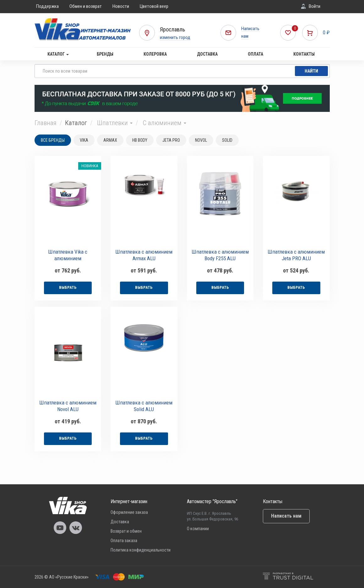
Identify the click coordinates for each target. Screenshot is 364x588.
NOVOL (201, 140)
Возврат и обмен (126, 531)
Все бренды (53, 140)
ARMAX (110, 140)
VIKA (84, 140)
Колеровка (155, 54)
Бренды (105, 54)
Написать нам (286, 516)
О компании (198, 529)
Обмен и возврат (86, 6)
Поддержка (47, 6)
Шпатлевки (115, 123)
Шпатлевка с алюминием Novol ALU (68, 406)
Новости (121, 6)
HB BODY (140, 140)
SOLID (227, 140)
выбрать (68, 287)
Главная (46, 123)
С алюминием (164, 123)
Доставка (207, 54)
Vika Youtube (60, 528)
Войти (315, 6)
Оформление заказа (129, 512)
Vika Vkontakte (76, 528)
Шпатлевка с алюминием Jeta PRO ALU (296, 255)
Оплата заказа (124, 541)
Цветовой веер (154, 6)
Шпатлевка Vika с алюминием (68, 255)
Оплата (255, 54)
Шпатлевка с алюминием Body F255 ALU (220, 255)
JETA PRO (171, 140)
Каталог (58, 54)
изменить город (175, 37)
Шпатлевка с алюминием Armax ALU (144, 255)
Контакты (304, 54)
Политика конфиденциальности (141, 550)
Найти (311, 71)
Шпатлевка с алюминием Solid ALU (144, 406)
